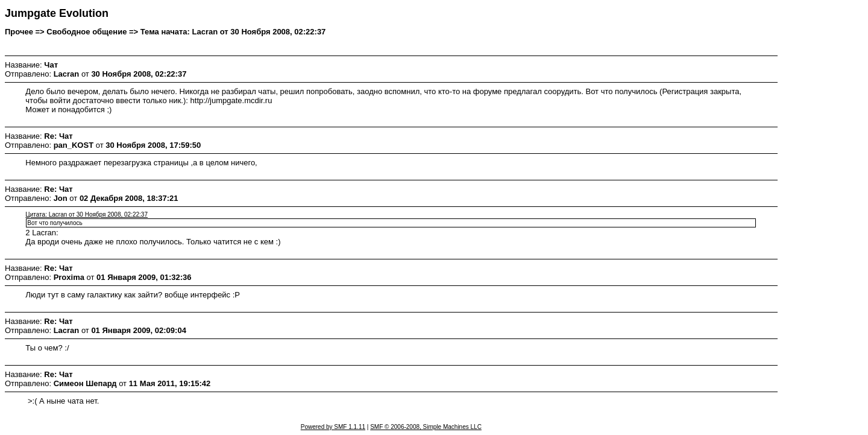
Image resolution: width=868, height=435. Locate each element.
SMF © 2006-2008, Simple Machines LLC (426, 427)
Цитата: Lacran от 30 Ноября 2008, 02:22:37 (86, 214)
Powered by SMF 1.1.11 (333, 427)
